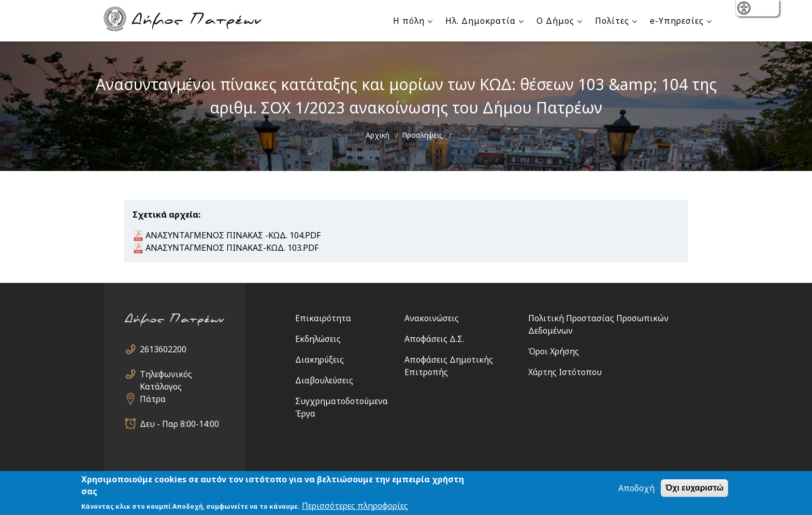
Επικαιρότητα (323, 318)
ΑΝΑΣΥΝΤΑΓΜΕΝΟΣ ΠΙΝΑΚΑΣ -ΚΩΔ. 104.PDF (233, 235)
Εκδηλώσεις (318, 339)
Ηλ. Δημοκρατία (481, 21)
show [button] (745, 9)
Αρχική (378, 135)
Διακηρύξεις (320, 360)
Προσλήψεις (422, 135)
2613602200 (163, 349)
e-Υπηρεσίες (677, 21)
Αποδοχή (636, 489)
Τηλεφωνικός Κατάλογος (166, 374)
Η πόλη (409, 21)
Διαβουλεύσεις (324, 380)
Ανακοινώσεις (432, 318)
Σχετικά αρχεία (165, 214)
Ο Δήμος (555, 21)
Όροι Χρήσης (554, 351)
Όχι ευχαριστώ (694, 489)
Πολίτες (612, 21)
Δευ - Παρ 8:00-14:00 (179, 424)
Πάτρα (153, 399)
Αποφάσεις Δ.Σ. (434, 339)
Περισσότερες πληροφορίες (355, 507)
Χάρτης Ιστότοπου (565, 372)
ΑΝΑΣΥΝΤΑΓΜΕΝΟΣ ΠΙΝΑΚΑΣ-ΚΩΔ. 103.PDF (232, 248)
